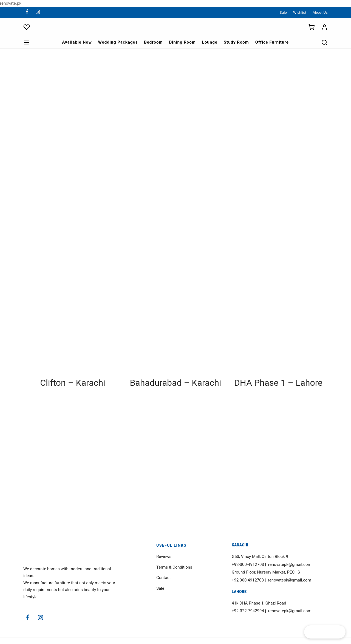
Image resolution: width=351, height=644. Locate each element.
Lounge (210, 42)
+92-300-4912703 (248, 564)
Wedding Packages (118, 42)
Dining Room (182, 42)
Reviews (164, 557)
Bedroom (153, 42)
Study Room (236, 42)
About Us (320, 12)
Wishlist (300, 12)
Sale (283, 12)
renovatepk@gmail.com (290, 564)
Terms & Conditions (174, 567)
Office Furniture (272, 42)
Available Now (77, 42)
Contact (163, 578)
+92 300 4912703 (248, 580)
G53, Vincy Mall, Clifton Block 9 (260, 557)
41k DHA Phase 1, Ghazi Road (259, 603)
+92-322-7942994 (248, 611)
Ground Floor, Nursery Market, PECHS (266, 572)
